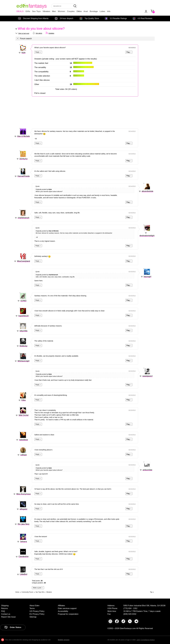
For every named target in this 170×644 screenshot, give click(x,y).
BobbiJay (23, 346)
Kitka (23, 400)
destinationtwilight (147, 236)
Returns (4, 608)
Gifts (28, 11)
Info (109, 11)
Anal (86, 11)
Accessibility (63, 611)
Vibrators (46, 11)
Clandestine (24, 556)
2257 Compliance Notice (146, 640)
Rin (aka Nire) (24, 524)
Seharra (24, 542)
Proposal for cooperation (68, 614)
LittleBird (23, 574)
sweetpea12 (147, 376)
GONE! (23, 301)
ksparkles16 (24, 316)
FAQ (3, 611)
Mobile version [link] (64, 640)
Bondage (94, 11)
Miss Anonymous (24, 494)
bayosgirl (147, 277)
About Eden (34, 606)
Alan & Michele (23, 136)
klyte (24, 53)
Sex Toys (36, 11)
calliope (23, 455)
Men (54, 11)
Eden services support (67, 608)
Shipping (5, 606)
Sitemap (33, 617)
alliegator (24, 509)
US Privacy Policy (37, 611)
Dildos (79, 11)
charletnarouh (23, 218)
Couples (71, 11)
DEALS (20, 11)
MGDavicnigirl (23, 361)
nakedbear (23, 440)
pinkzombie (148, 470)
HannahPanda (23, 176)
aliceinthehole (147, 191)
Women (62, 11)
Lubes (102, 11)
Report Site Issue (8, 617)
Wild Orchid (24, 415)
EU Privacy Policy (37, 614)
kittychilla (24, 331)
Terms (32, 608)
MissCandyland (24, 261)
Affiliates (61, 606)
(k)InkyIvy (23, 159)
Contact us (6, 614)
